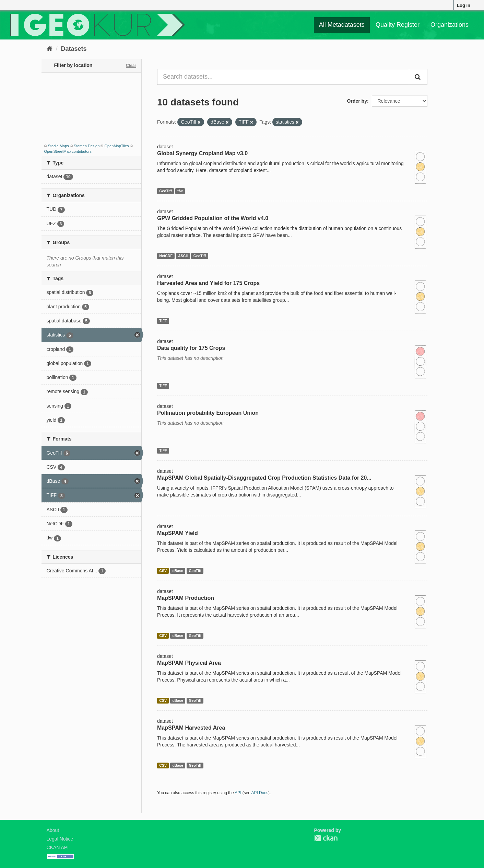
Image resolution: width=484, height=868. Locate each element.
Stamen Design (87, 146)
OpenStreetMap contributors (68, 151)
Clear (131, 66)
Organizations (450, 25)
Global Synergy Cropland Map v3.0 (202, 153)
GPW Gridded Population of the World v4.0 (213, 218)
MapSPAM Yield (178, 533)
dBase (178, 571)
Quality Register (398, 25)
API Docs (260, 793)
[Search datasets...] (283, 77)
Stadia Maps (58, 146)
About (53, 830)
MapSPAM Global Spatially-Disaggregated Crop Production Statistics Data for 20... (264, 478)
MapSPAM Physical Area (189, 663)
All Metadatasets (342, 25)
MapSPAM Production (186, 598)
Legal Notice (60, 839)
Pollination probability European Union (208, 413)
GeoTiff (166, 191)
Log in (464, 5)
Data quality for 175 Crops (191, 348)
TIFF (163, 321)
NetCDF (166, 256)
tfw (180, 191)
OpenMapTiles (116, 146)
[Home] (50, 49)
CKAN (326, 838)
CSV (163, 571)
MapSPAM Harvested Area (191, 728)
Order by (357, 101)
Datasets (74, 49)
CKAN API (58, 847)
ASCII (183, 256)
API (238, 793)
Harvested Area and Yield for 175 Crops (208, 283)
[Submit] (418, 77)
